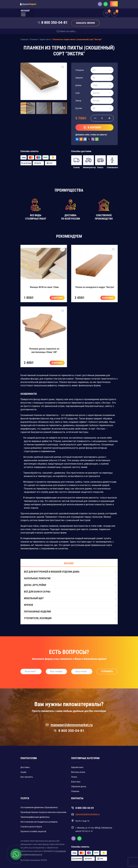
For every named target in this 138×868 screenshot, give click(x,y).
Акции (23, 772)
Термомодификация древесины (35, 817)
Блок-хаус (76, 782)
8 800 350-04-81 (54, 23)
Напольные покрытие (70, 579)
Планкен (75, 791)
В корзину (57, 298)
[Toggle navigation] (114, 4)
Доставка (25, 767)
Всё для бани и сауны (70, 592)
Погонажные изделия (70, 612)
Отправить (107, 671)
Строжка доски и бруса (31, 827)
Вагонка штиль (78, 772)
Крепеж (70, 605)
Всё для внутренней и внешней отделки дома (70, 572)
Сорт (78, 93)
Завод (78, 101)
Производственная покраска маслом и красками (43, 812)
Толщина (80, 70)
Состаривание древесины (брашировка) (39, 807)
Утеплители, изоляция (70, 618)
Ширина (79, 78)
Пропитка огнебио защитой (33, 831)
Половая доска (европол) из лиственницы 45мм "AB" (44, 350)
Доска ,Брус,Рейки (70, 585)
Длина (78, 85)
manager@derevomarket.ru (69, 725)
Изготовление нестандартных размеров (39, 822)
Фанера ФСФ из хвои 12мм (44, 287)
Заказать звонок (85, 23)
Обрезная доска (79, 786)
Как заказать (27, 777)
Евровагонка (77, 767)
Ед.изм (79, 108)
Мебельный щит (70, 598)
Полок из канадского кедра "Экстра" (95, 287)
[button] (23, 108)
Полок (74, 777)
